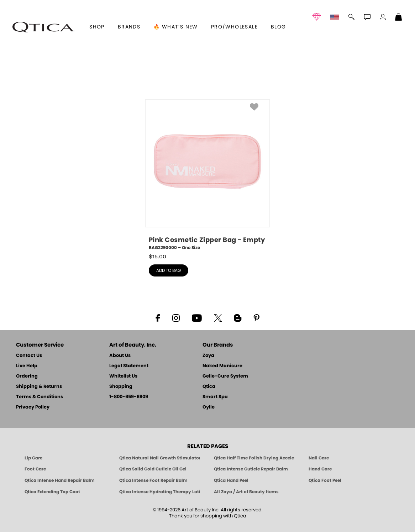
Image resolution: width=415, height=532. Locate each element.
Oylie (209, 407)
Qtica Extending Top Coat (52, 492)
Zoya (208, 356)
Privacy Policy (33, 407)
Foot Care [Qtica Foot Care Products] (35, 469)
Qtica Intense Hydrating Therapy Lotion (159, 492)
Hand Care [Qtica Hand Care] (320, 469)
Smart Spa (215, 397)
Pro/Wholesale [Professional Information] (234, 27)
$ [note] (157, 257)
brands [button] (129, 27)
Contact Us (29, 356)
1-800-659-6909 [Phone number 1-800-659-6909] (129, 397)
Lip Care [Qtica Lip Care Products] (33, 458)
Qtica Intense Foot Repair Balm (153, 480)
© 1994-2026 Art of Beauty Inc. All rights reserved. (208, 513)
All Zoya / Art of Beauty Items (246, 492)
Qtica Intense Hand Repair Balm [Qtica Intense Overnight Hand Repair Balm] (60, 480)
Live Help (27, 366)
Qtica (209, 387)
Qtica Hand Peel (231, 480)
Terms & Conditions (40, 397)
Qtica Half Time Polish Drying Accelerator (254, 458)
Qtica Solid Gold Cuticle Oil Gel (153, 469)
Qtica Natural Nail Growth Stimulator (159, 458)
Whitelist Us (123, 376)
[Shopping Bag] (399, 18)
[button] (43, 27)
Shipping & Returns (39, 387)
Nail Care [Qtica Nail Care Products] (319, 458)
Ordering (27, 376)
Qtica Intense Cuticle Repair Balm (251, 469)
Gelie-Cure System (225, 376)
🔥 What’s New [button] (176, 27)
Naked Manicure (222, 366)
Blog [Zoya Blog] (279, 27)
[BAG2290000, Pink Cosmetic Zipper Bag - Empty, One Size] (207, 175)
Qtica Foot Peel (325, 480)
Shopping (121, 387)
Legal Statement (129, 366)
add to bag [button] (169, 270)
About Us (120, 356)
